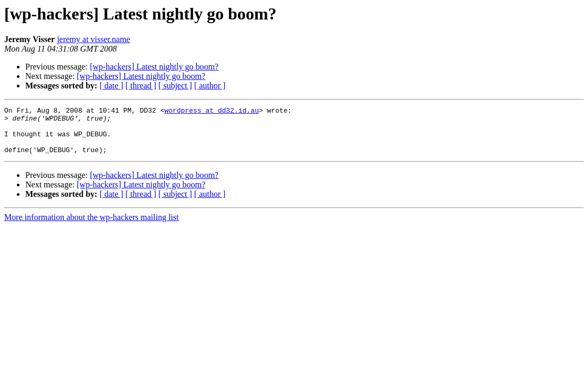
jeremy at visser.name (93, 39)
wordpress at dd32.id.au (211, 112)
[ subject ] (175, 86)
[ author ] (210, 86)
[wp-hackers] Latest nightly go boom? (154, 67)
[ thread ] (141, 86)
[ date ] (111, 86)
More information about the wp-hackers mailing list (91, 227)
